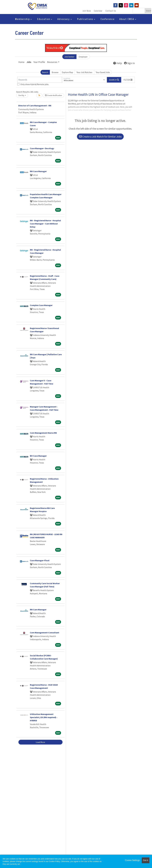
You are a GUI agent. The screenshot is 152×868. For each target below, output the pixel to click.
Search (45, 72)
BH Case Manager (38, 456)
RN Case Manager (38, 171)
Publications (85, 20)
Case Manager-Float (40, 560)
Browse (55, 72)
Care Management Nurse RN (43, 433)
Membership (22, 20)
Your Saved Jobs (103, 72)
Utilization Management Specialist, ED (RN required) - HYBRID (44, 717)
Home (21, 62)
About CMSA (127, 20)
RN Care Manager (38, 610)
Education (44, 20)
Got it (146, 860)
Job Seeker (69, 57)
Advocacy (64, 20)
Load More (40, 742)
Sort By (21, 95)
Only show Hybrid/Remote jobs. (35, 84)
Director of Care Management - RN (35, 106)
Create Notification (54, 95)
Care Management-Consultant (45, 633)
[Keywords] (40, 80)
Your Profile (39, 62)
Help (118, 63)
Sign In (129, 63)
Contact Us (111, 11)
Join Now (87, 11)
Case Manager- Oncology (42, 148)
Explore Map (67, 72)
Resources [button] (52, 62)
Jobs (29, 62)
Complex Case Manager (41, 305)
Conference (108, 20)
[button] (128, 80)
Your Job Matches (84, 72)
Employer (83, 57)
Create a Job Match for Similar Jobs (100, 136)
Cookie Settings (132, 860)
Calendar (98, 11)
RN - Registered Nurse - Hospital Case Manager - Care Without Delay (45, 224)
